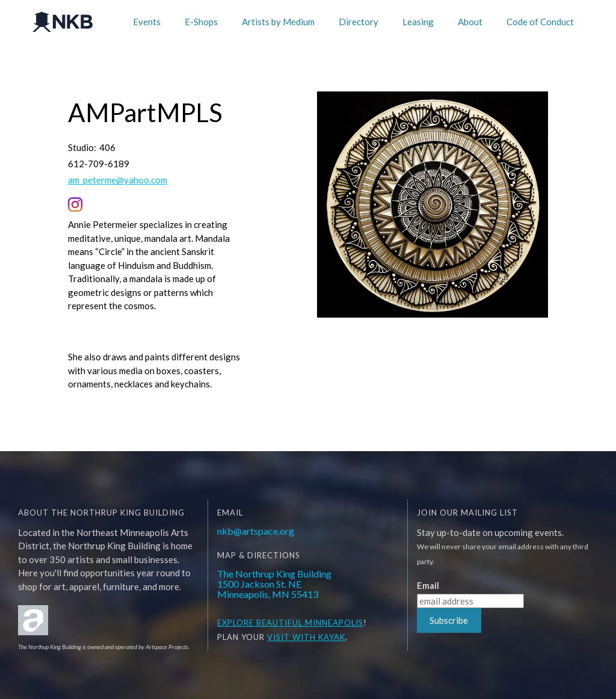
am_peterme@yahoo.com (118, 180)
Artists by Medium (278, 22)
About (470, 22)
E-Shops (201, 22)
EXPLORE (236, 623)
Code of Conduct (540, 22)
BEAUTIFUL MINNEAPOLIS (309, 623)
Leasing (418, 22)
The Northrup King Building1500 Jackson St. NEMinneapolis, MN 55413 (274, 584)
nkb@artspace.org (256, 531)
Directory (359, 22)
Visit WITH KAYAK (306, 637)
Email (428, 586)
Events (147, 22)
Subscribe (449, 620)
